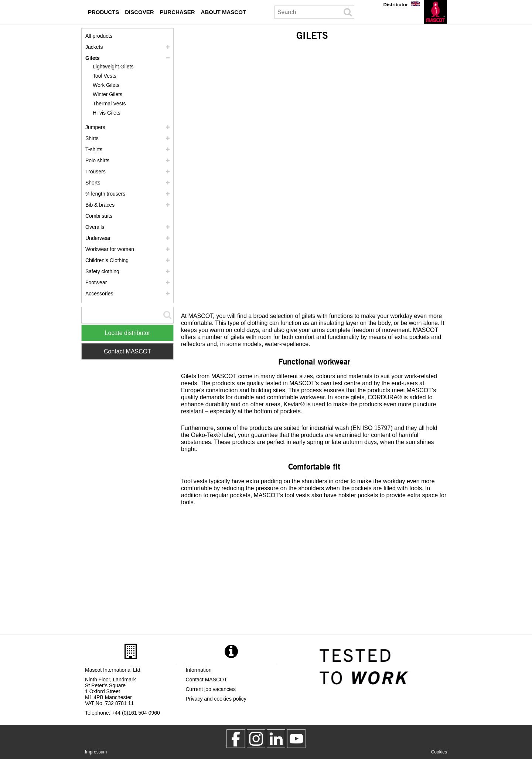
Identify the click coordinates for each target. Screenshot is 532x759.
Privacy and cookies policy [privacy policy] (216, 699)
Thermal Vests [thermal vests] (109, 104)
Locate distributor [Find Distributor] (128, 333)
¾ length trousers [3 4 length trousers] (105, 194)
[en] (435, 12)
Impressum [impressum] (96, 752)
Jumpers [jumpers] (95, 127)
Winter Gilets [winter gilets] (108, 94)
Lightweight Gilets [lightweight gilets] (113, 67)
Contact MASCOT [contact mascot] (207, 680)
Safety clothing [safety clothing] (102, 271)
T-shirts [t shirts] (94, 149)
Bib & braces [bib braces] (100, 205)
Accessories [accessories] (99, 294)
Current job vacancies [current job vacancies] (211, 689)
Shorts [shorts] (93, 183)
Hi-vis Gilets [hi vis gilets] (107, 113)
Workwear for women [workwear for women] (110, 249)
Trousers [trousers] (96, 172)
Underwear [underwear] (98, 238)
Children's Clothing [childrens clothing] (107, 260)
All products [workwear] (99, 36)
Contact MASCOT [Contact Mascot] (127, 351)
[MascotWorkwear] (236, 739)
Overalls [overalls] (95, 227)
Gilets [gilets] (93, 58)
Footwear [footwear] (96, 282)
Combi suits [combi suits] (99, 216)
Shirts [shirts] (92, 138)
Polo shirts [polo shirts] (97, 160)
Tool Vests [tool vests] (105, 76)
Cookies (439, 752)
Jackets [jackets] (94, 47)
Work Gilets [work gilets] (106, 85)
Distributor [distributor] (396, 5)
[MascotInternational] (296, 739)
